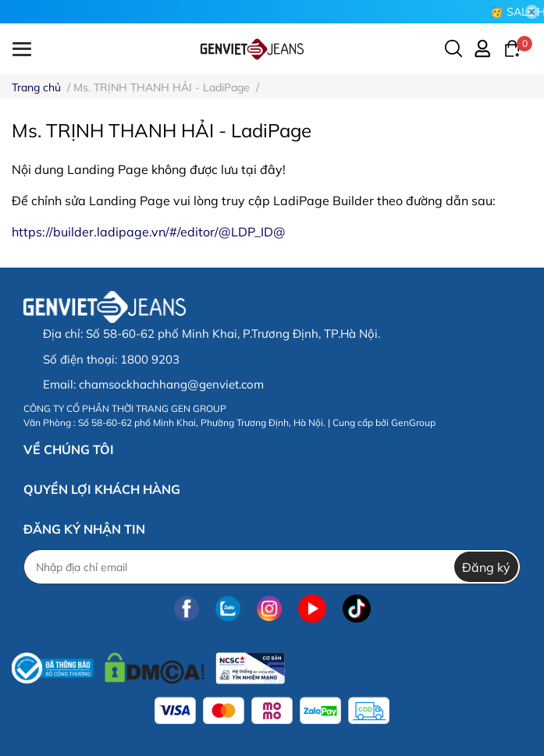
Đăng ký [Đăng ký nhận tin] (486, 567)
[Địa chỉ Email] (272, 567)
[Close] (532, 12)
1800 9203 (150, 359)
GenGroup (413, 422)
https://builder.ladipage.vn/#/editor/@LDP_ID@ (149, 232)
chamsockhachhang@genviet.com (171, 384)
